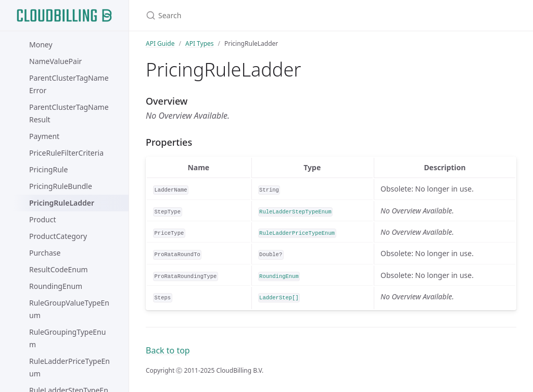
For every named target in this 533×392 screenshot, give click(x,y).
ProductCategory (58, 236)
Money (41, 45)
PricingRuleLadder (62, 203)
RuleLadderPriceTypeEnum (69, 367)
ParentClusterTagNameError (69, 84)
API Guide (160, 43)
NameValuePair (55, 61)
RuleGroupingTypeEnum (67, 338)
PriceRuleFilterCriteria (66, 153)
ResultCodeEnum (59, 269)
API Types (200, 43)
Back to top (168, 350)
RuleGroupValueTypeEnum (69, 309)
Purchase (45, 253)
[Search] (269, 15)
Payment (44, 136)
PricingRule (48, 169)
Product (42, 219)
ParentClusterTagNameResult (69, 113)
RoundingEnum (56, 286)
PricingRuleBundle (61, 186)
